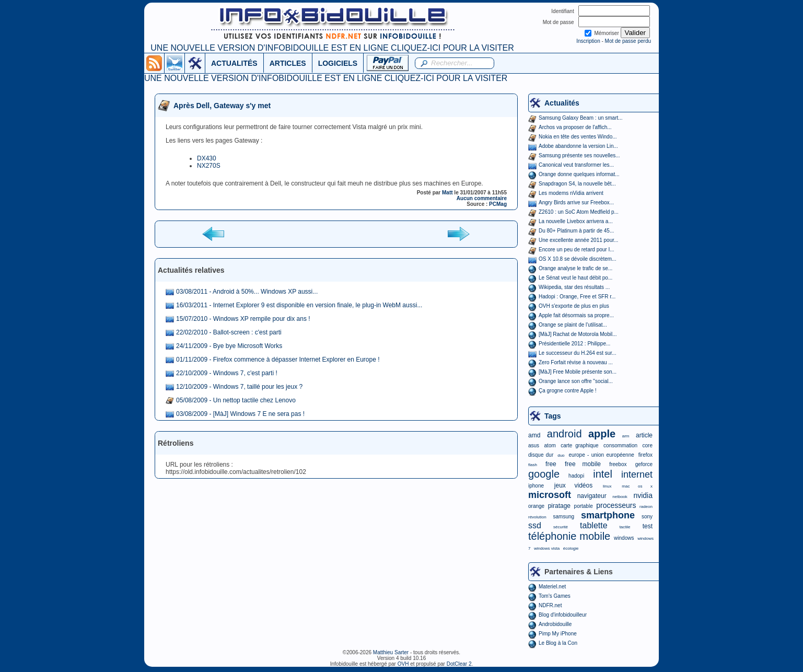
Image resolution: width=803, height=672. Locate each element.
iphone (536, 486)
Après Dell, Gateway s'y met (222, 106)
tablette (593, 525)
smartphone (608, 515)
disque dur (541, 455)
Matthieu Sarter (391, 652)
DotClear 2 (459, 664)
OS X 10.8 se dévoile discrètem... (577, 259)
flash (533, 465)
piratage (559, 506)
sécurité (561, 527)
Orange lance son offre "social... (576, 381)
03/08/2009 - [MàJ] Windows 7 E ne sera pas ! (240, 414)
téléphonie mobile (569, 536)
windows (624, 538)
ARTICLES (288, 63)
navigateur (592, 496)
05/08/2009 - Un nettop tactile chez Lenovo (236, 400)
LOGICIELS (338, 63)
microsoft (550, 495)
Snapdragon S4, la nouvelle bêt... (577, 184)
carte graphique (579, 445)
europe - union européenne (602, 455)
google (544, 474)
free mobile (583, 464)
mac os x (637, 486)
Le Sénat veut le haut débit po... (575, 278)
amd (534, 435)
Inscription (588, 41)
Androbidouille (555, 624)
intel (603, 474)
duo (561, 455)
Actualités (562, 103)
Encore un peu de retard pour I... (577, 250)
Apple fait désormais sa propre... (576, 315)
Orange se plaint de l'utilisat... (573, 325)
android (565, 434)
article (644, 435)
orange (536, 506)
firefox (645, 455)
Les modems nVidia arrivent (571, 193)
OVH (403, 664)
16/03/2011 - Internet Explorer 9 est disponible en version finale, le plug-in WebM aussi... (299, 305)
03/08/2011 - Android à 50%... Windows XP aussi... (247, 292)
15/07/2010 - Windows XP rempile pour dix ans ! (243, 319)
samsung (564, 517)
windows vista (547, 548)
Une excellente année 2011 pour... (578, 240)
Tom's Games (555, 596)
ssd (535, 525)
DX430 (207, 158)
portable (584, 506)
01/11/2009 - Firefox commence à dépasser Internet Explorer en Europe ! (278, 360)
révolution (537, 517)
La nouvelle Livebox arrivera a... (576, 221)
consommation (620, 445)
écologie (571, 548)
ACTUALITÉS (234, 63)
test (648, 526)
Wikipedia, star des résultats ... (574, 287)
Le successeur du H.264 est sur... (577, 353)
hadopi (576, 476)
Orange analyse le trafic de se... (575, 268)
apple (602, 434)
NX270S (209, 166)
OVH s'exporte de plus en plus (574, 306)
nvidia (643, 495)
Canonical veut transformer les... (576, 165)
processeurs (616, 505)
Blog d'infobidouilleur (563, 615)
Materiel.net (552, 587)
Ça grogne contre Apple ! (568, 391)
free (551, 464)
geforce (644, 464)
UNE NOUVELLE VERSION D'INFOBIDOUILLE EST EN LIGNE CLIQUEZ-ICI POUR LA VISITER (332, 48)
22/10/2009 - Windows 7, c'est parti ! (227, 373)
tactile (625, 527)
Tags (553, 416)
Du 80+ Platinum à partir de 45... (576, 231)
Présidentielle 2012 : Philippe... (574, 344)
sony (647, 517)
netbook (620, 497)
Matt (447, 193)
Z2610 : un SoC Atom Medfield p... (579, 212)
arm (626, 436)
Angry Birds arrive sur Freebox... (576, 202)
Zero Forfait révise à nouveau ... (576, 362)
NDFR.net (550, 605)
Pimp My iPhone (558, 634)
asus (534, 445)
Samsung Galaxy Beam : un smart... (581, 118)
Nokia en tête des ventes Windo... (578, 137)
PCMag (498, 204)
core (648, 445)
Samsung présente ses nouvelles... (579, 155)
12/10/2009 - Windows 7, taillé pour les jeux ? (239, 387)
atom (550, 445)
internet (637, 474)
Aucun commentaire (482, 198)
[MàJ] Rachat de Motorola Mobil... (578, 334)
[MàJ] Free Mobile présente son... (578, 372)
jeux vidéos (573, 485)
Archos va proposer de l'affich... (575, 127)
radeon (646, 507)
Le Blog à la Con (558, 643)
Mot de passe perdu (628, 41)
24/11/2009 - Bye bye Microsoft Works (229, 346)
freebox (618, 464)
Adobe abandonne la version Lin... (578, 146)
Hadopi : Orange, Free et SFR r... (577, 297)
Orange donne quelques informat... (579, 174)
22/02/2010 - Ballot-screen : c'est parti (229, 332)
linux (607, 486)
